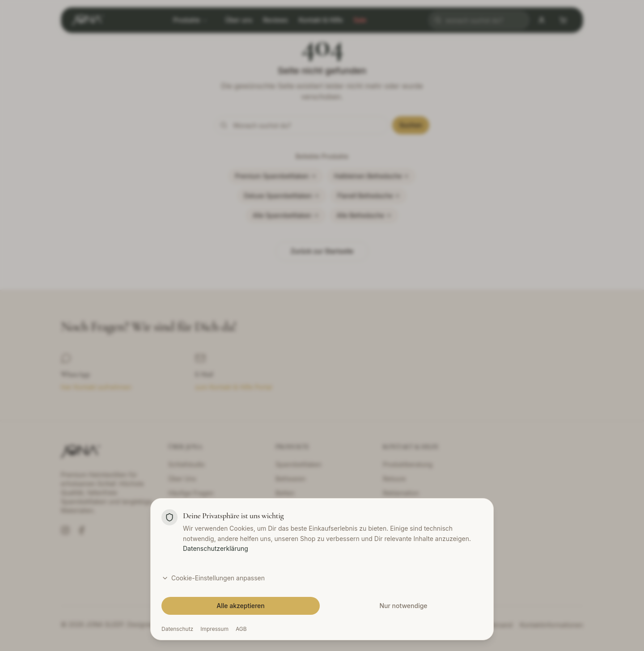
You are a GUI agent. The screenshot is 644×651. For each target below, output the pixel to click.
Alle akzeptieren (241, 606)
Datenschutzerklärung (216, 548)
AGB (241, 629)
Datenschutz (177, 629)
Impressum (214, 629)
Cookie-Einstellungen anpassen (213, 578)
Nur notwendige (403, 606)
